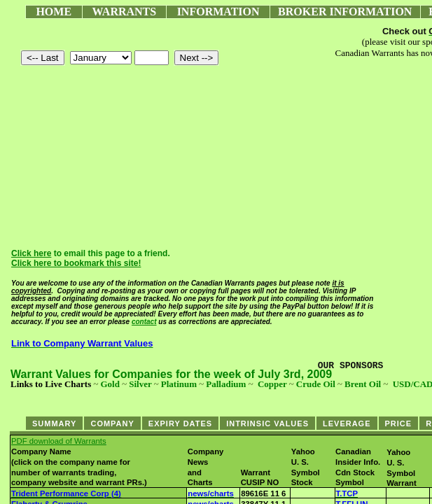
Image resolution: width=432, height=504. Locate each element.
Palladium (226, 384)
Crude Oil (316, 384)
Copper (272, 384)
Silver (140, 384)
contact (144, 322)
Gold (110, 384)
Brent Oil (363, 384)
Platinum (179, 384)
